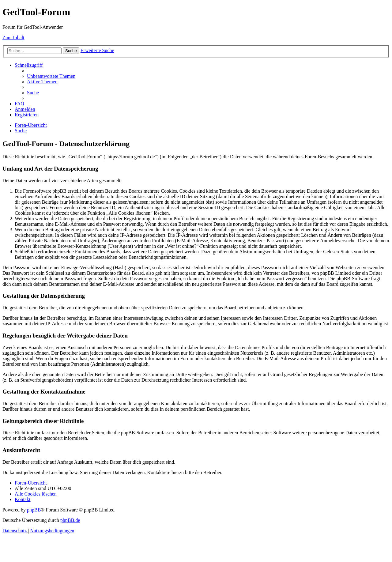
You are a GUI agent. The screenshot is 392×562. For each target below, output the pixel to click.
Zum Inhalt (13, 38)
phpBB (34, 510)
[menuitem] (51, 76)
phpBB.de (70, 520)
